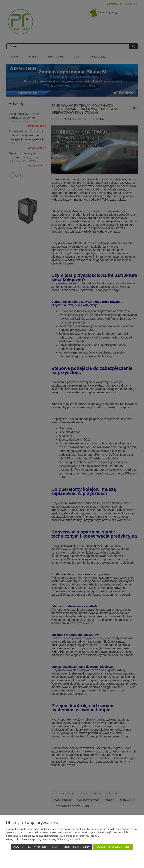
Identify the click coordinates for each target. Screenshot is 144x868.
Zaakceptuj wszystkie (113, 847)
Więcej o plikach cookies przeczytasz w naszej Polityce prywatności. (43, 839)
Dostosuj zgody (77, 847)
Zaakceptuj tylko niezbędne (36, 847)
